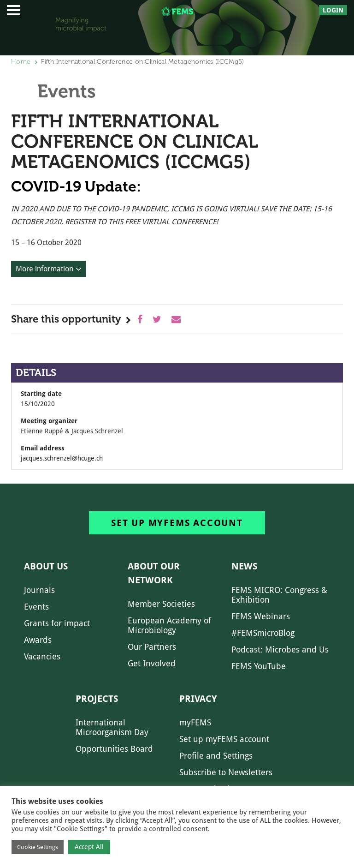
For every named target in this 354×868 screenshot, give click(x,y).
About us (46, 566)
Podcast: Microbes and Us (280, 650)
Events (36, 607)
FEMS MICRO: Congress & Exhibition (279, 595)
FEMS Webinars (261, 616)
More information (44, 269)
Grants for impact (57, 623)
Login (333, 10)
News (244, 566)
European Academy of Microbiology (169, 625)
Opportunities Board (114, 749)
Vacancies (42, 656)
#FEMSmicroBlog (263, 633)
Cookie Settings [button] (38, 847)
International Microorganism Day (112, 727)
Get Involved (152, 663)
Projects (97, 699)
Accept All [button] (89, 847)
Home (21, 62)
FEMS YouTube (259, 666)
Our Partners (152, 647)
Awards (38, 640)
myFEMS (195, 722)
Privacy (198, 699)
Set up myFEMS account (177, 523)
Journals (39, 590)
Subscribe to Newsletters (226, 772)
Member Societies (161, 604)
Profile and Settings (216, 756)
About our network (154, 573)
